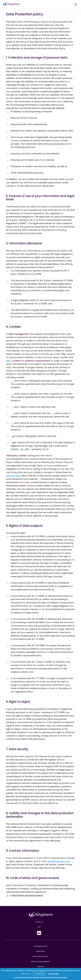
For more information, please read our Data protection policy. (40, 977)
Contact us (39, 922)
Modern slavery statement (40, 962)
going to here (13, 476)
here (8, 361)
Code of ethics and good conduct (27, 895)
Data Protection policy (40, 956)
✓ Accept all (39, 974)
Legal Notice (41, 951)
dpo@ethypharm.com (59, 861)
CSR (39, 927)
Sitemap (41, 967)
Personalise (54, 974)
